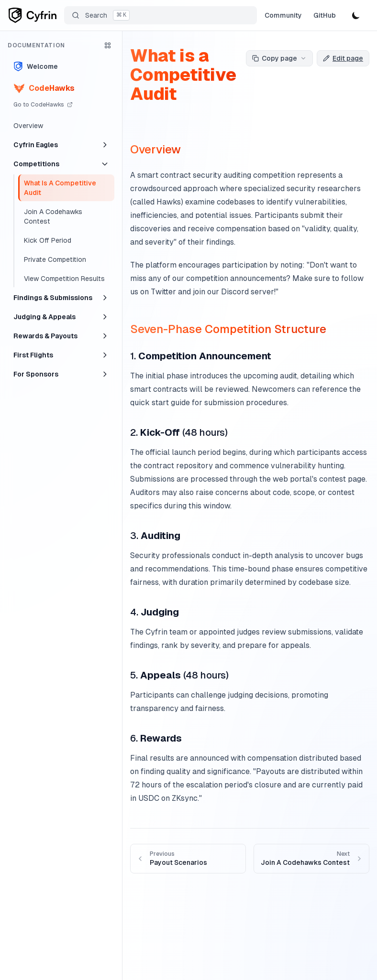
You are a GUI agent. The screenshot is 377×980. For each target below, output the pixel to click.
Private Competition (55, 259)
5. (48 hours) (179, 675)
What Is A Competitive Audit (60, 188)
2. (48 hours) (179, 432)
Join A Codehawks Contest (53, 216)
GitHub (325, 15)
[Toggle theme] (356, 15)
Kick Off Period (48, 240)
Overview (28, 126)
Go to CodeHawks (43, 105)
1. (201, 356)
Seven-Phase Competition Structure (228, 329)
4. (155, 612)
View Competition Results (64, 279)
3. (155, 536)
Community (283, 15)
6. (156, 738)
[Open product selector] (108, 45)
